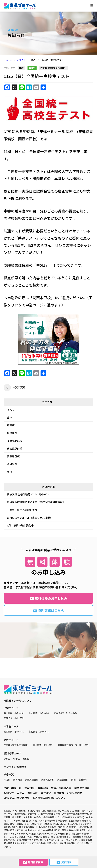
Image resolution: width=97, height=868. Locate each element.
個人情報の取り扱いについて (49, 798)
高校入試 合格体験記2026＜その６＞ (28, 494)
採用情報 (59, 793)
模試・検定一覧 (12, 788)
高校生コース (11, 740)
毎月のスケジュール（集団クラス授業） (30, 518)
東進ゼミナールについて (18, 700)
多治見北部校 (15, 441)
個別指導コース (12, 753)
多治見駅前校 (15, 448)
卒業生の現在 (82, 788)
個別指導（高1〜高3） (44, 745)
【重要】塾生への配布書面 (22, 510)
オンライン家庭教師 (15, 767)
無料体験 (33, 793)
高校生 (26, 759)
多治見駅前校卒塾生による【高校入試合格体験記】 (36, 502)
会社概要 (46, 793)
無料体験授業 (33, 863)
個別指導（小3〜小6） (40, 713)
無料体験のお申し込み (48, 598)
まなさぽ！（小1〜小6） (66, 713)
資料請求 (64, 863)
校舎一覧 (9, 774)
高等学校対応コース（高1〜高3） (74, 745)
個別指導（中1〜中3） (40, 731)
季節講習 (29, 788)
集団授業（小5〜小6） (15, 713)
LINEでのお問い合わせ (17, 798)
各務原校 (12, 433)
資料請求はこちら (48, 611)
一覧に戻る (19, 387)
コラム (21, 793)
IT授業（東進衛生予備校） (17, 745)
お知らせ (9, 793)
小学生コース (11, 708)
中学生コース (11, 726)
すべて (11, 410)
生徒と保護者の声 (61, 788)
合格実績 (43, 788)
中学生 (16, 759)
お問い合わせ (75, 793)
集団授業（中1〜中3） (15, 731)
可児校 (11, 425)
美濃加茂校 (13, 456)
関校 (10, 472)
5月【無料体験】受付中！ (22, 525)
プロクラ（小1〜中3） (15, 718)
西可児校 (12, 464)
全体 (10, 417)
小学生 (7, 759)
